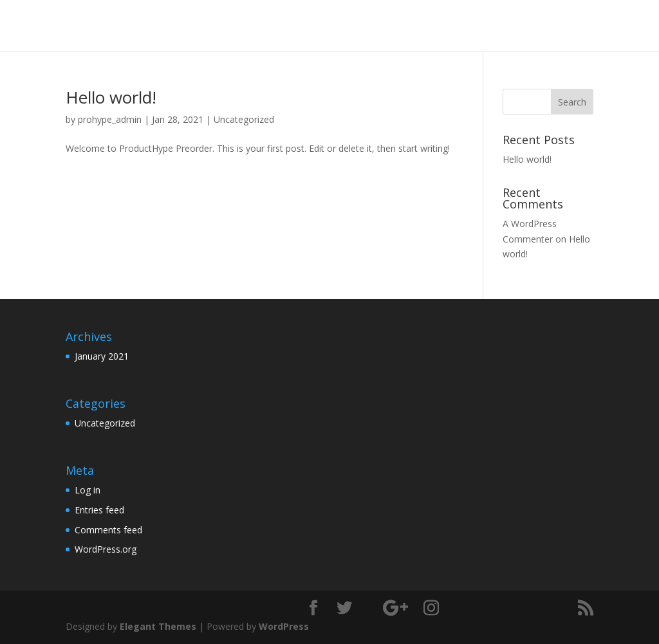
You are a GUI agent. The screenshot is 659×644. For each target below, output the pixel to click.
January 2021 (102, 356)
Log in (88, 490)
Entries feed (99, 510)
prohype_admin (110, 119)
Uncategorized (244, 119)
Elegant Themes (158, 626)
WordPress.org (106, 549)
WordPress (284, 626)
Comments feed (108, 530)
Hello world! (111, 97)
